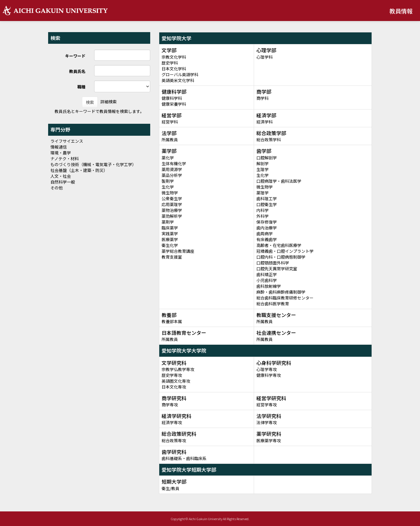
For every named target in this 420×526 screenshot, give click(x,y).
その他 (57, 188)
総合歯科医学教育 (273, 304)
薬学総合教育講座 (178, 251)
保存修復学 (267, 222)
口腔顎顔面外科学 (273, 263)
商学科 (262, 98)
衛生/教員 (170, 488)
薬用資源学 (172, 169)
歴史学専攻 (172, 375)
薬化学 (168, 158)
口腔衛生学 (267, 204)
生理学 (262, 169)
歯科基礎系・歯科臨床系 (184, 458)
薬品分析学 (172, 175)
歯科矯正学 (267, 274)
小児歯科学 (267, 280)
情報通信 (59, 147)
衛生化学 (170, 245)
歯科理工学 (267, 198)
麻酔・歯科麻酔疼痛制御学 (281, 292)
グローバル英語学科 (180, 74)
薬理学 (262, 193)
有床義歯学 (267, 239)
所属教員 (170, 140)
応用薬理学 (172, 204)
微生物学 (170, 193)
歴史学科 (170, 63)
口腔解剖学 (267, 158)
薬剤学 (168, 222)
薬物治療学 (172, 210)
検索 (90, 102)
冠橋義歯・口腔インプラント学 (285, 251)
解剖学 (262, 163)
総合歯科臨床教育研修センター (285, 298)
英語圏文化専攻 (176, 381)
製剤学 (168, 181)
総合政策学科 (269, 140)
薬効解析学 (172, 216)
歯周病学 (265, 234)
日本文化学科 (174, 69)
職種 (81, 87)
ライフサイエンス (67, 141)
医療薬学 (170, 239)
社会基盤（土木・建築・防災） (79, 170)
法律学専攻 (267, 422)
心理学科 (265, 57)
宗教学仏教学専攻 (178, 369)
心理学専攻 (267, 369)
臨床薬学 (170, 228)
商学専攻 (170, 405)
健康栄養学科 (174, 104)
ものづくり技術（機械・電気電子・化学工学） (93, 164)
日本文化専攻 (174, 387)
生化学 (168, 187)
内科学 (262, 210)
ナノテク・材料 (65, 159)
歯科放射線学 (269, 286)
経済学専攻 (172, 422)
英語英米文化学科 (178, 80)
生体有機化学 (174, 163)
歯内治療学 (267, 228)
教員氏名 (77, 71)
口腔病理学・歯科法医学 (279, 181)
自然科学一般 (63, 182)
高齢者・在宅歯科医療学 (279, 245)
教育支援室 (172, 257)
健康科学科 (172, 98)
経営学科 (170, 122)
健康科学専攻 (269, 375)
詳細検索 (108, 102)
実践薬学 (170, 234)
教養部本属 (172, 321)
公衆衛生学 (172, 198)
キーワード (75, 56)
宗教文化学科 (174, 57)
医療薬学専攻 (269, 440)
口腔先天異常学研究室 (277, 269)
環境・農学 (61, 153)
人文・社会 (61, 176)
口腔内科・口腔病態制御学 (281, 257)
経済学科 (265, 122)
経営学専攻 (267, 405)
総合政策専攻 (174, 440)
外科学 (262, 216)
